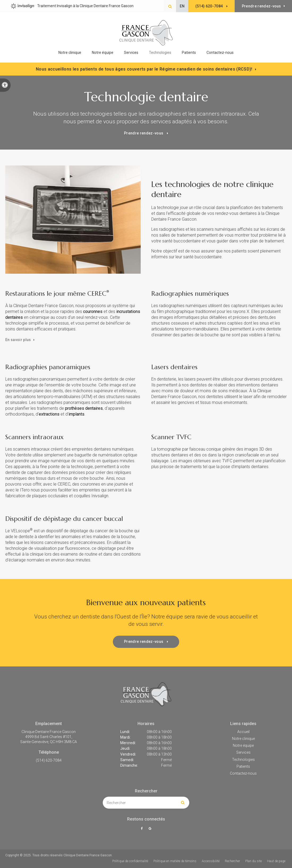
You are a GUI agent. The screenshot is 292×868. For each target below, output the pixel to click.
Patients (189, 53)
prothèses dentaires (84, 408)
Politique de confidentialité (130, 861)
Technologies (160, 53)
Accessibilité (211, 861)
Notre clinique (70, 53)
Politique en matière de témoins (175, 861)
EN (182, 6)
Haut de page (276, 861)
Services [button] (131, 53)
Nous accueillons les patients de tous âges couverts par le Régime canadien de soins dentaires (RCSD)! (144, 69)
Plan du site (254, 861)
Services (243, 752)
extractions (49, 414)
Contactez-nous (220, 53)
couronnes (93, 311)
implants (76, 414)
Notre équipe (103, 53)
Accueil (243, 732)
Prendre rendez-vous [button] (261, 6)
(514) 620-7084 (49, 760)
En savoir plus (18, 340)
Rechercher (232, 861)
